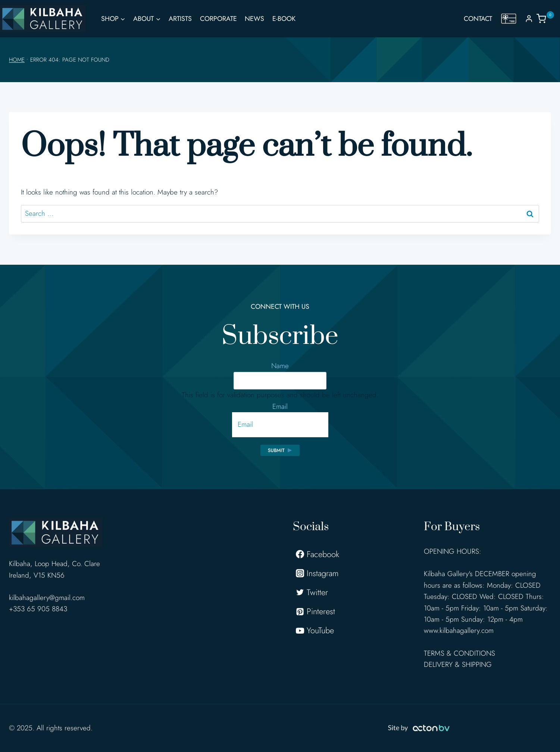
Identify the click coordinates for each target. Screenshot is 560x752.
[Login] (529, 18)
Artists (180, 19)
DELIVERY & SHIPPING (458, 664)
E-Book (284, 19)
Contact (478, 19)
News (254, 19)
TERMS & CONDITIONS (459, 653)
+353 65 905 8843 (38, 609)
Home (17, 60)
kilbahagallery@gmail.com (47, 598)
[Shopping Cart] (548, 18)
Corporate (218, 19)
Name (280, 366)
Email (280, 406)
